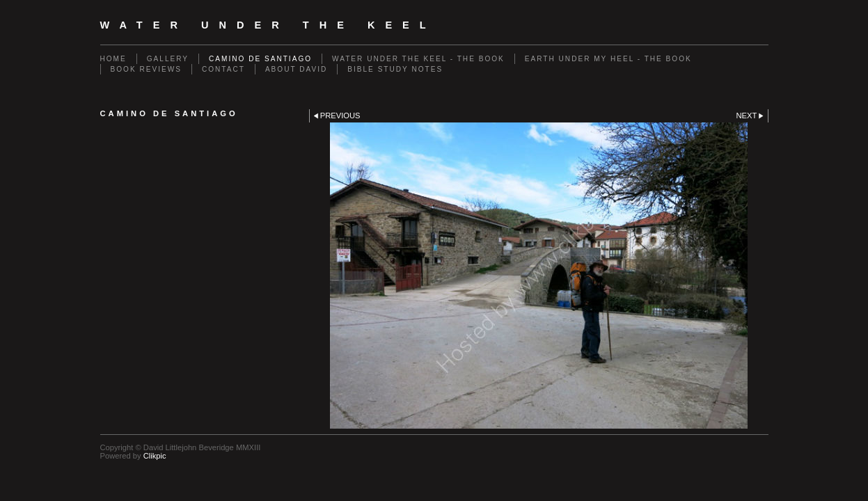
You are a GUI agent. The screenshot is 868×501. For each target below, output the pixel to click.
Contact (223, 69)
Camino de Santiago (260, 59)
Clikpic (155, 456)
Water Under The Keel (268, 25)
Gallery (168, 59)
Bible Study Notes (395, 69)
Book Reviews (146, 69)
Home (113, 59)
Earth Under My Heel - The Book (608, 59)
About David (296, 69)
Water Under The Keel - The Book (418, 59)
